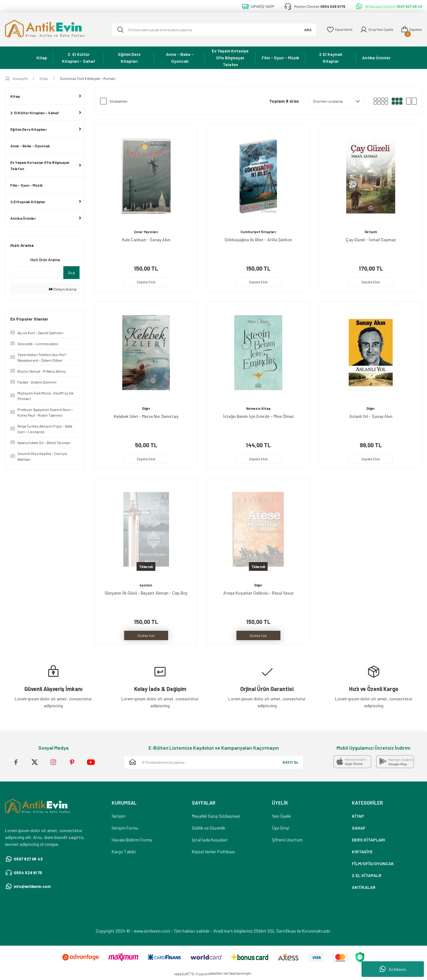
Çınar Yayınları (146, 231)
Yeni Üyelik (281, 818)
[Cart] (410, 30)
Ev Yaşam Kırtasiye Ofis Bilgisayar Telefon (40, 165)
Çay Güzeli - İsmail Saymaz (371, 239)
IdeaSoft (182, 976)
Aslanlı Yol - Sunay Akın (371, 416)
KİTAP (358, 818)
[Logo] (53, 29)
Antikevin (393, 969)
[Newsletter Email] (214, 764)
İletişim (371, 231)
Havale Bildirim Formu (132, 842)
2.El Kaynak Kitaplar (28, 202)
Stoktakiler (119, 101)
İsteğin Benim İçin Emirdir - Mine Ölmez (258, 416)
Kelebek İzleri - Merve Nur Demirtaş (146, 416)
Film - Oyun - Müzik (27, 185)
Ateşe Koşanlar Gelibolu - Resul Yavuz (258, 593)
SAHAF (359, 830)
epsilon (146, 586)
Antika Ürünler (23, 218)
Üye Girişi (281, 830)
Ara (71, 273)
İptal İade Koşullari (210, 842)
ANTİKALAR (364, 889)
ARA (300, 30)
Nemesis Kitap (258, 409)
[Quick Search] (34, 272)
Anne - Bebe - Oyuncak (30, 146)
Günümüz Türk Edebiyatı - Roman (88, 78)
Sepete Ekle (146, 282)
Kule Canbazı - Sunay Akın (146, 239)
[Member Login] (373, 30)
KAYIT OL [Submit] (291, 764)
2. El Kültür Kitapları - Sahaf (35, 113)
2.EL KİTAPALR (367, 877)
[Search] (210, 30)
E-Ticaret (200, 976)
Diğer (146, 409)
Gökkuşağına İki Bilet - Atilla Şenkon (258, 239)
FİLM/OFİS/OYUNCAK (373, 865)
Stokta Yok (146, 636)
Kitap (15, 96)
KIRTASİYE (362, 853)
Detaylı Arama (63, 289)
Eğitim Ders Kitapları (28, 129)
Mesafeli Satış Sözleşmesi (216, 818)
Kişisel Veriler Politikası (213, 853)
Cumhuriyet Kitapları (258, 231)
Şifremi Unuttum (287, 842)
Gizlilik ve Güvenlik (209, 830)
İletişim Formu (125, 830)
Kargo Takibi (124, 853)
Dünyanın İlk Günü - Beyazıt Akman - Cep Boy (146, 593)
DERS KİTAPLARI (369, 842)
